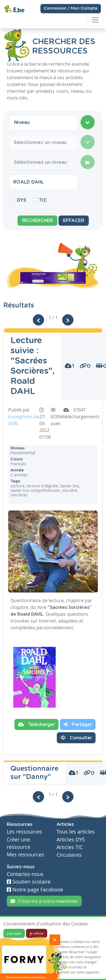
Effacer (74, 221)
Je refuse (37, 933)
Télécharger (36, 724)
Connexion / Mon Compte (71, 8)
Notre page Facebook (35, 890)
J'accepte (14, 933)
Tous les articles (76, 832)
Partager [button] (78, 724)
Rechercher (37, 221)
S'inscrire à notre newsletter (44, 901)
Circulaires (69, 855)
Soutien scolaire (29, 882)
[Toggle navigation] (95, 20)
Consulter (76, 738)
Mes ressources (25, 855)
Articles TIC (70, 847)
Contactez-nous (25, 874)
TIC (43, 200)
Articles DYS (71, 840)
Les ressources (24, 832)
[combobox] (43, 122)
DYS (22, 200)
